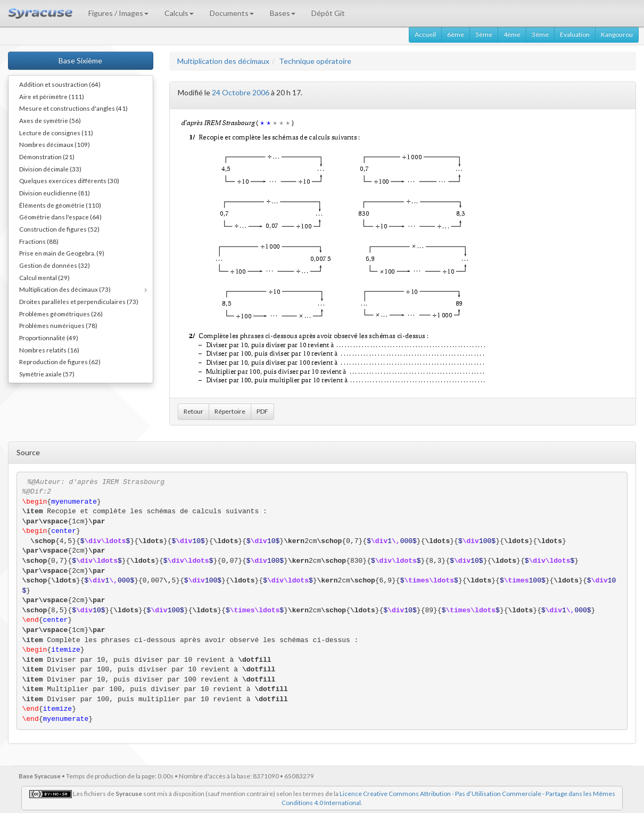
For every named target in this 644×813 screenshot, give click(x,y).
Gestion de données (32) (55, 265)
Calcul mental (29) (44, 277)
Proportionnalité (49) (49, 338)
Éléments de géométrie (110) (60, 205)
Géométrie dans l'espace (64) (60, 217)
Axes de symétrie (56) (50, 120)
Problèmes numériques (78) (58, 325)
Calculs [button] (179, 13)
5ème (484, 34)
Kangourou (617, 34)
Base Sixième (80, 60)
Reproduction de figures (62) (60, 362)
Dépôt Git (328, 13)
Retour (193, 411)
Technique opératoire (315, 61)
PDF (262, 411)
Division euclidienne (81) (55, 193)
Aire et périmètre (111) (52, 96)
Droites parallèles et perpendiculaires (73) (79, 301)
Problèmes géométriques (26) (61, 314)
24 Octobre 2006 (241, 92)
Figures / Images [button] (118, 13)
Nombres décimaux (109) (55, 144)
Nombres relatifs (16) (49, 350)
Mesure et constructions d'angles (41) (73, 108)
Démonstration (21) (47, 157)
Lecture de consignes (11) (56, 133)
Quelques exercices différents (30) (69, 180)
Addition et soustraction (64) (60, 84)
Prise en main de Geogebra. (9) (62, 253)
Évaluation (575, 34)
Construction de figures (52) (59, 229)
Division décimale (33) (50, 169)
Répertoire (230, 411)
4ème (512, 34)
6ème (456, 34)
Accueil (425, 34)
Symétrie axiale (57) (47, 374)
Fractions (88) (39, 241)
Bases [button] (283, 13)
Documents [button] (232, 13)
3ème (540, 34)
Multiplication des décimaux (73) (65, 289)
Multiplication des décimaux (223, 61)
